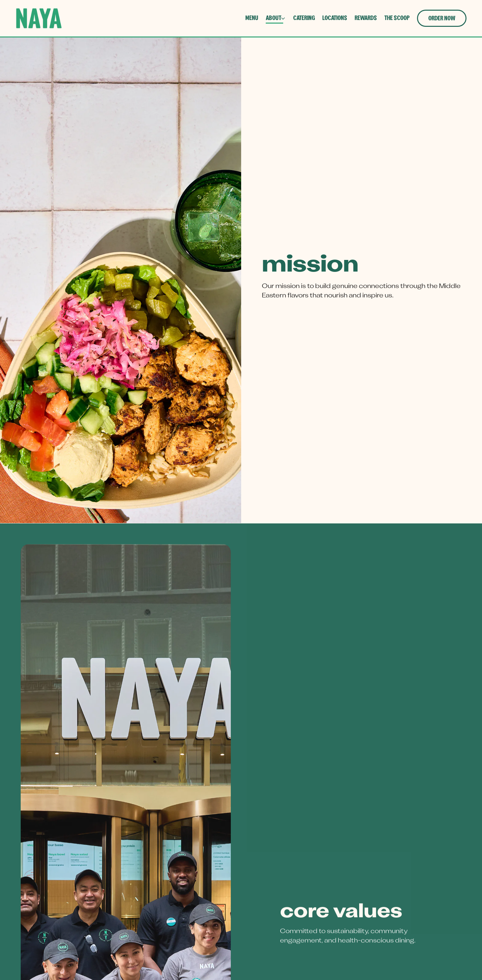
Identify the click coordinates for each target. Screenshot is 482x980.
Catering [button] (304, 18)
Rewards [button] (366, 18)
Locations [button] (335, 18)
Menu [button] (252, 18)
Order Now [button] (442, 19)
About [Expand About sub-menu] (276, 17)
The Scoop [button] (397, 18)
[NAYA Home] (39, 18)
